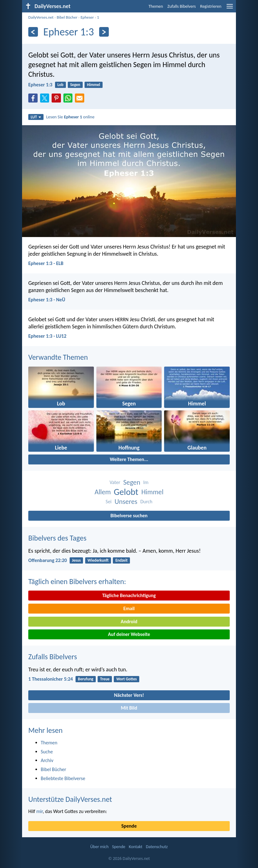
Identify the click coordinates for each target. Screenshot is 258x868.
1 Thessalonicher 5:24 (51, 679)
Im (146, 482)
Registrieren (211, 6)
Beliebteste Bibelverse (63, 778)
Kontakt (136, 847)
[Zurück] (33, 32)
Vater (115, 482)
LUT (36, 117)
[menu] (230, 9)
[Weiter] (104, 32)
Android (129, 621)
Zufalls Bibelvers (181, 6)
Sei (109, 502)
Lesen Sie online (70, 117)
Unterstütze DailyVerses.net (70, 799)
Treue (105, 679)
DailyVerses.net (41, 17)
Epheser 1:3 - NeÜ (47, 300)
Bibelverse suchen (129, 516)
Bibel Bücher (67, 17)
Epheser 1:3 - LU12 (47, 336)
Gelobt (126, 492)
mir (40, 811)
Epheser (87, 17)
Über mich (99, 847)
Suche (47, 752)
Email (129, 608)
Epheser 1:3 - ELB (46, 263)
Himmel (94, 85)
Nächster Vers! (129, 695)
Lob (60, 85)
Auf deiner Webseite (129, 634)
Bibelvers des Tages (57, 538)
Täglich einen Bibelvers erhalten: (77, 581)
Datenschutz (157, 847)
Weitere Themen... (129, 459)
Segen (75, 85)
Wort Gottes (127, 679)
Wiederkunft (98, 560)
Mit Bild (129, 708)
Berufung (86, 679)
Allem (103, 492)
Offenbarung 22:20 (48, 560)
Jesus (76, 560)
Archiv (47, 760)
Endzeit (121, 560)
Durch (146, 502)
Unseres (126, 502)
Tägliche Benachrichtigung (129, 595)
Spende (129, 826)
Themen (156, 6)
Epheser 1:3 (40, 85)
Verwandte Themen (58, 357)
